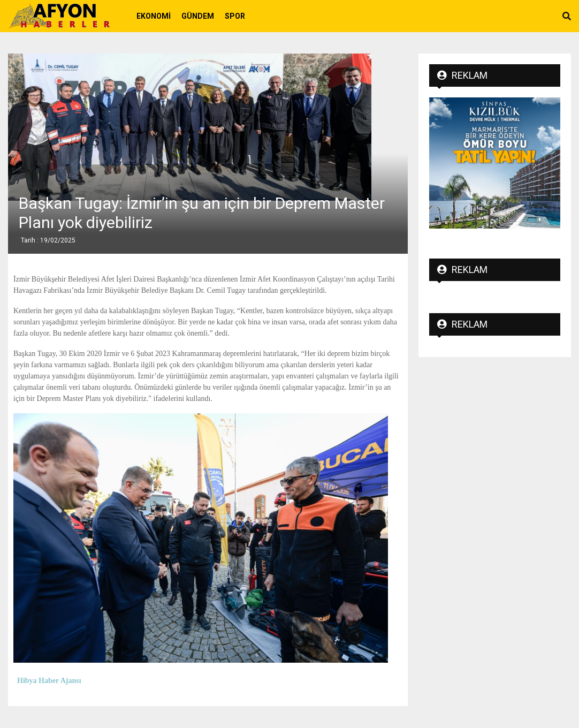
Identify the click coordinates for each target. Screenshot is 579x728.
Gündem (198, 16)
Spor (235, 16)
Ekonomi (154, 16)
